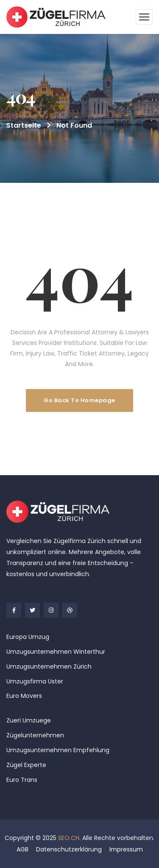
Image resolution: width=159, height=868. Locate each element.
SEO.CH (69, 838)
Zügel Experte (26, 765)
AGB (22, 849)
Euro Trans (22, 780)
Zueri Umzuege (29, 720)
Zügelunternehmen (35, 735)
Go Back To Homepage (79, 400)
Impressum (126, 849)
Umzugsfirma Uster (35, 681)
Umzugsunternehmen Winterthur (56, 652)
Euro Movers (24, 696)
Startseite (24, 125)
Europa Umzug (28, 637)
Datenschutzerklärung (69, 849)
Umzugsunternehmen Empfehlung (58, 750)
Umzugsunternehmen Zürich (49, 666)
